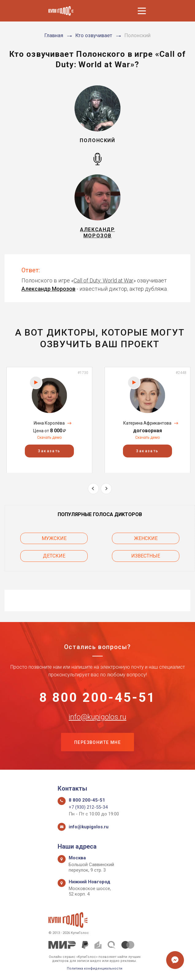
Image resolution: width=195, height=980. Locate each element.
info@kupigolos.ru (97, 717)
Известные (146, 556)
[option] (49, 420)
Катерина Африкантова (147, 423)
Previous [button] (93, 489)
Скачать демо (49, 437)
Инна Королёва (49, 423)
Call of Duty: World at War (103, 280)
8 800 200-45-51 (98, 698)
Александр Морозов (48, 289)
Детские (54, 556)
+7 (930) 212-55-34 (88, 807)
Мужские (54, 538)
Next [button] (106, 489)
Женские (146, 538)
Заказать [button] (49, 451)
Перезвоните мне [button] (97, 742)
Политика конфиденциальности (95, 968)
